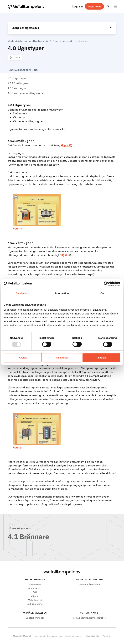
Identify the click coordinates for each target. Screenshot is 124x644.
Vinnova (106, 636)
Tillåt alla (101, 358)
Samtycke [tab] (22, 293)
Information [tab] (62, 293)
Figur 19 (65, 255)
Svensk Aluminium (55, 636)
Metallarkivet (35, 600)
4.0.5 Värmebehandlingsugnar (26, 93)
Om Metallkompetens (89, 584)
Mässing (35, 596)
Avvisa (23, 358)
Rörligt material (35, 604)
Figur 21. (17, 447)
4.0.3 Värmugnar (18, 88)
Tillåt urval (62, 358)
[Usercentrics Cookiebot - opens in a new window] (106, 284)
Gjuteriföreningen (73, 636)
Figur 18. (18, 228)
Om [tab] (102, 293)
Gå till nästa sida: (20, 528)
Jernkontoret (39, 636)
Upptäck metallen (35, 618)
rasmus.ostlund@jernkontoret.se (89, 618)
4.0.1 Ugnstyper (17, 78)
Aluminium (35, 584)
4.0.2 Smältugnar (18, 83)
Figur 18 (67, 145)
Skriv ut (15, 57)
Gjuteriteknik (35, 588)
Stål (35, 592)
